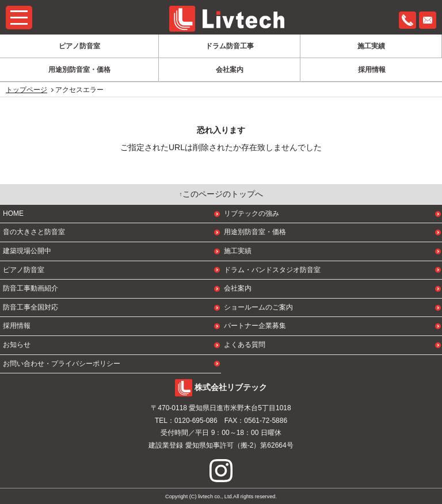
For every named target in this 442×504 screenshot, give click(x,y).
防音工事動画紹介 (31, 288)
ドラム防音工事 (230, 46)
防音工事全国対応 (31, 307)
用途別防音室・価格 (79, 70)
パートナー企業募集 (255, 326)
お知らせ (17, 345)
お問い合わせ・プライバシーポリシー (62, 364)
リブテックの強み (252, 213)
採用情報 (372, 70)
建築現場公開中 (27, 251)
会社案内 (230, 70)
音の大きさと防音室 (34, 232)
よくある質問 (245, 345)
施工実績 (371, 46)
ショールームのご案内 (258, 307)
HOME (13, 213)
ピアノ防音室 (79, 46)
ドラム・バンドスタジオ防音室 (272, 270)
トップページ (26, 90)
